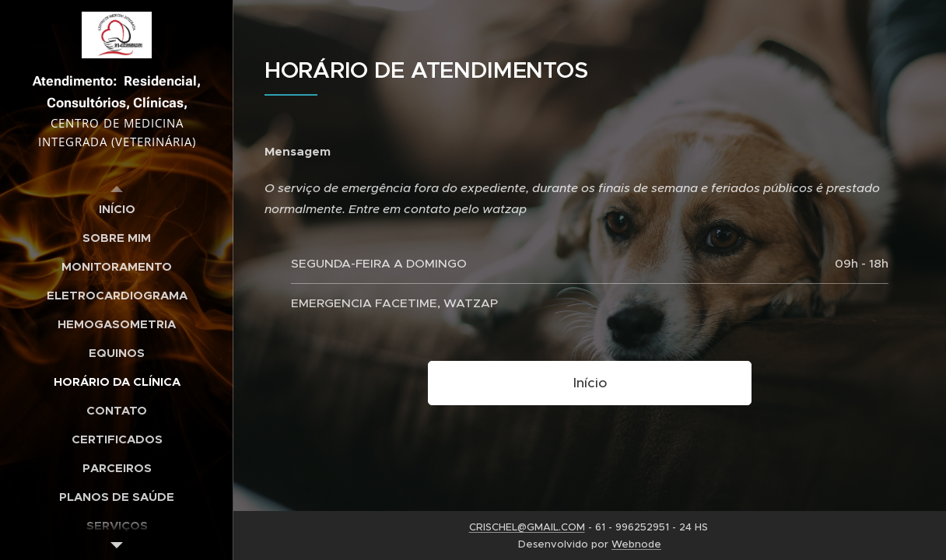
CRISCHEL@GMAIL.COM (527, 527)
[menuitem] (117, 209)
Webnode (636, 544)
